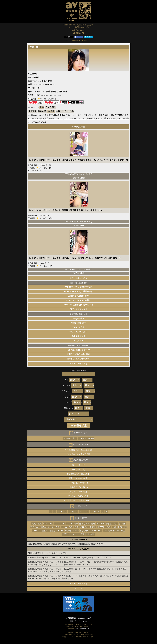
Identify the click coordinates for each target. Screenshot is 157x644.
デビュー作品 (68, 111)
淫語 (114, 527)
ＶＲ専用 (67, 438)
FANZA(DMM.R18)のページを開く (78, 174)
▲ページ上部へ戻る (78, 278)
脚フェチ (100, 524)
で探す (78, 287)
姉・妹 (31, 118)
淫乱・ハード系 (73, 115)
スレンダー (93, 115)
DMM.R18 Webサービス (82, 629)
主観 (58, 111)
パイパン (84, 115)
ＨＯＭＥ (78, 589)
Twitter (84, 621)
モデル (93, 527)
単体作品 (42, 111)
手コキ (107, 118)
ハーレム (59, 118)
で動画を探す (78, 309)
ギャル (64, 527)
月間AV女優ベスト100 (78, 450)
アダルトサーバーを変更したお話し (51, 553)
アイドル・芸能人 (38, 527)
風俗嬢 (91, 438)
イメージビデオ (78, 534)
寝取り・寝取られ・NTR (53, 531)
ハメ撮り (82, 438)
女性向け (90, 534)
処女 (116, 524)
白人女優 (84, 531)
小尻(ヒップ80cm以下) (78, 492)
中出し (54, 115)
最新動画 (33, 111)
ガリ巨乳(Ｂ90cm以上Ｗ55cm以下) (78, 500)
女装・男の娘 (109, 531)
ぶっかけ (100, 118)
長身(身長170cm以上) (78, 487)
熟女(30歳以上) (79, 469)
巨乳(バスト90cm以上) (78, 478)
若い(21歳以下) (79, 465)
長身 (76, 524)
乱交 (47, 118)
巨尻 (51, 524)
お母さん (84, 527)
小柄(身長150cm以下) (78, 483)
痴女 (109, 527)
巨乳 (93, 118)
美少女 (48, 115)
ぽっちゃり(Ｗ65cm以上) (78, 496)
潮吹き (102, 115)
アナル (76, 531)
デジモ (73, 118)
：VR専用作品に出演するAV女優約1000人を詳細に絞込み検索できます (65, 544)
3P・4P (113, 118)
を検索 (78, 354)
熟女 (71, 527)
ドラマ (66, 534)
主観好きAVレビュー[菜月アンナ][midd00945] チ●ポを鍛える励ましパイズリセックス (74, 558)
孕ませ (68, 531)
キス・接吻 (39, 118)
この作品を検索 (78, 178)
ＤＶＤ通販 (50, 107)
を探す (79, 323)
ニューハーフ (96, 531)
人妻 (76, 527)
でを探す (78, 291)
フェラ (67, 118)
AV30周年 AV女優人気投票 (78, 454)
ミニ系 (69, 524)
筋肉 (93, 524)
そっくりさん (54, 527)
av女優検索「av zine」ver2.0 (78, 618)
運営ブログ (75, 621)
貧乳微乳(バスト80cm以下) (78, 474)
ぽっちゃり (84, 524)
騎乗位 (125, 115)
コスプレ (101, 527)
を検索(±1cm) (79, 350)
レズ (120, 527)
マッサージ (81, 118)
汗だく (52, 118)
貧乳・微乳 (110, 115)
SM (125, 527)
